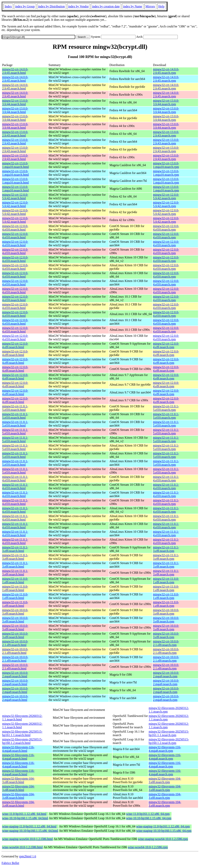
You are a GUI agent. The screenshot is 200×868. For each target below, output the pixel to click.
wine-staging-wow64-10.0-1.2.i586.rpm (163, 839)
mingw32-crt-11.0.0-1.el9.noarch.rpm (166, 580)
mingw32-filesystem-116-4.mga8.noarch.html (18, 749)
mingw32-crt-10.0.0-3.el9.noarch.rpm (166, 612)
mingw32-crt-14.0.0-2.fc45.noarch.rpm (166, 71)
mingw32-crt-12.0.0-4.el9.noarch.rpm (166, 345)
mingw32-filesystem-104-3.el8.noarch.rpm (165, 780)
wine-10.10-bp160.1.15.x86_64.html (25, 818)
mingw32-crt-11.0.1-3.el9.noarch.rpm (166, 549)
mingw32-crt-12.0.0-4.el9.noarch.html (15, 345)
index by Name (133, 6)
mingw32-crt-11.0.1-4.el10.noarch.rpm (166, 479)
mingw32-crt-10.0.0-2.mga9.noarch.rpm (166, 675)
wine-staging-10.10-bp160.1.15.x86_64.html (30, 831)
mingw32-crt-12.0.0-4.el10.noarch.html (15, 228)
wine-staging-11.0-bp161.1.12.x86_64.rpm (163, 826)
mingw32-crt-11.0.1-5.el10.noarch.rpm (166, 408)
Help (161, 6)
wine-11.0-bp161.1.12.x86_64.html (24, 814)
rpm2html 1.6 (28, 856)
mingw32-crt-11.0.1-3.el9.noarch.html (15, 549)
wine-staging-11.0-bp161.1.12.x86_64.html (29, 826)
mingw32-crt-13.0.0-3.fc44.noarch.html (15, 102)
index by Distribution (51, 6)
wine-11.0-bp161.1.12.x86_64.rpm (148, 814)
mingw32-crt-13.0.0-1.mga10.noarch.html (15, 165)
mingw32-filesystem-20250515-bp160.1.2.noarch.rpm (169, 741)
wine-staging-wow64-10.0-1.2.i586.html (28, 839)
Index (8, 6)
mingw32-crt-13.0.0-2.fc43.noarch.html (15, 134)
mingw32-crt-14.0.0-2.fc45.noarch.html (15, 71)
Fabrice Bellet (10, 863)
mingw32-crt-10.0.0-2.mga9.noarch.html (15, 675)
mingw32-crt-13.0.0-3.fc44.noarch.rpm (166, 102)
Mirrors (150, 6)
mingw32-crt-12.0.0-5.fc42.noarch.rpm (166, 196)
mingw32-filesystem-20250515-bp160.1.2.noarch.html (22, 741)
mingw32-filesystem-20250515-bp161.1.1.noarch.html (22, 733)
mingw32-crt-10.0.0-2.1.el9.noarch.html (15, 643)
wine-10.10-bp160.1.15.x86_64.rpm (149, 818)
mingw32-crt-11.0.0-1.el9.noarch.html (15, 580)
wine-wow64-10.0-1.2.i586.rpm (148, 847)
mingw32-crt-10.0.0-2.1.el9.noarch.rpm (166, 643)
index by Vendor (78, 6)
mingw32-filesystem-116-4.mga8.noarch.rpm (165, 749)
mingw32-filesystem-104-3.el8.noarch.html (18, 780)
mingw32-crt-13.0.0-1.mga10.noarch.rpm (166, 165)
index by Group (25, 6)
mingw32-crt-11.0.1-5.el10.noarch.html (15, 408)
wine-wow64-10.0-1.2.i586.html (22, 847)
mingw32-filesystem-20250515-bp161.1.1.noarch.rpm (169, 733)
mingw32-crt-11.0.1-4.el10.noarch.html (15, 479)
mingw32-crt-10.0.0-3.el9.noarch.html (15, 612)
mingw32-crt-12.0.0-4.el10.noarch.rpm (166, 228)
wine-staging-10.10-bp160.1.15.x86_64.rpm (164, 831)
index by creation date (106, 6)
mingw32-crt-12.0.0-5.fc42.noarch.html (15, 196)
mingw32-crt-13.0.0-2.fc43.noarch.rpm (166, 134)
